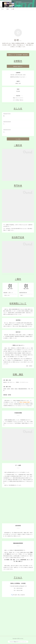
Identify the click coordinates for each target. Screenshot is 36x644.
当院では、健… (7, 295)
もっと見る (18, 139)
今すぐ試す (18, 6)
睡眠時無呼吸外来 (23, 293)
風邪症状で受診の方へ (18, 66)
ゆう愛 (13, 9)
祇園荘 (8, 9)
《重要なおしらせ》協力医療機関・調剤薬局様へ (18, 55)
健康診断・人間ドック (8, 293)
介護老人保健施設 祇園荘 (25, 402)
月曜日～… (22, 295)
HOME (3, 9)
